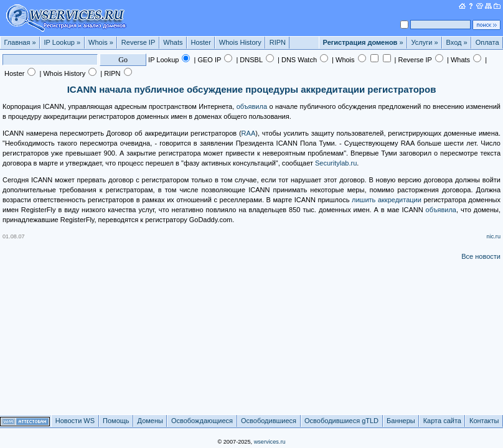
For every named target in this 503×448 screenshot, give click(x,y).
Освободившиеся (269, 421)
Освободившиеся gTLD (341, 421)
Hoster (200, 42)
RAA (249, 133)
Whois (101, 42)
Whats (173, 42)
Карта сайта (442, 421)
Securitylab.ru (336, 163)
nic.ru (494, 236)
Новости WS (75, 421)
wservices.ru (270, 442)
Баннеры (401, 421)
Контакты (484, 421)
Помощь (116, 421)
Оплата (487, 42)
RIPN (278, 42)
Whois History (240, 42)
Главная (20, 42)
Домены (150, 421)
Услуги (425, 42)
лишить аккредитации (387, 200)
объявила (252, 106)
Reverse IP (138, 42)
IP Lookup (63, 42)
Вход (457, 42)
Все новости (481, 256)
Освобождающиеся (202, 421)
